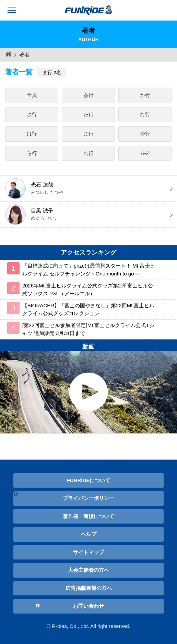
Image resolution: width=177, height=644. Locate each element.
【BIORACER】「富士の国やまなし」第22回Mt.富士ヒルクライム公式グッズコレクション (88, 309)
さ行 (32, 114)
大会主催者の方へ (88, 570)
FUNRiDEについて (89, 480)
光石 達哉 (88, 189)
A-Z (145, 153)
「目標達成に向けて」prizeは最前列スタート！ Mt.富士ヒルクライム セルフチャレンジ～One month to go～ (89, 270)
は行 (32, 134)
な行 (145, 114)
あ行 (88, 95)
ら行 (32, 153)
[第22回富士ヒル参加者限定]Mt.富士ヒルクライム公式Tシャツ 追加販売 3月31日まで (88, 329)
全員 (32, 95)
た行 (88, 114)
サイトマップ (88, 552)
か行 (145, 95)
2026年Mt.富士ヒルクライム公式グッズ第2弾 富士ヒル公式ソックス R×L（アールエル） (88, 289)
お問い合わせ (88, 606)
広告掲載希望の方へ (89, 588)
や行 (145, 134)
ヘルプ (89, 534)
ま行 (88, 134)
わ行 (88, 153)
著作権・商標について (88, 516)
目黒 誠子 (88, 215)
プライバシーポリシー (88, 498)
